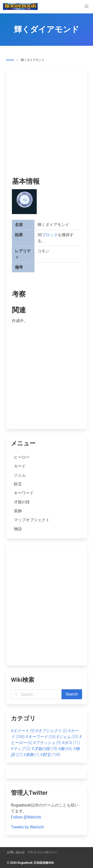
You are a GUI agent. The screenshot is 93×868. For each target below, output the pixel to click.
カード (20, 466)
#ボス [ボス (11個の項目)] (71, 743)
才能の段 (22, 502)
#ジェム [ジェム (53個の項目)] (67, 737)
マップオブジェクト (32, 520)
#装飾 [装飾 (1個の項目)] (31, 755)
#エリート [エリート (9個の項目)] (23, 731)
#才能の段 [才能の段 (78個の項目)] (44, 749)
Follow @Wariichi (26, 817)
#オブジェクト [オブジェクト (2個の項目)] (51, 731)
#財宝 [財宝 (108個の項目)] (50, 755)
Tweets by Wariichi (27, 827)
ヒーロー (22, 457)
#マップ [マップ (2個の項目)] (21, 749)
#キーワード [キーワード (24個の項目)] (41, 737)
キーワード (24, 493)
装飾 (18, 511)
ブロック (50, 235)
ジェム (20, 475)
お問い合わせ (16, 852)
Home (10, 60)
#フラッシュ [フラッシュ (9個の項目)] (47, 743)
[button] (87, 6)
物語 (18, 529)
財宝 (18, 484)
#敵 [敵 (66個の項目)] (65, 749)
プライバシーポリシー (42, 852)
